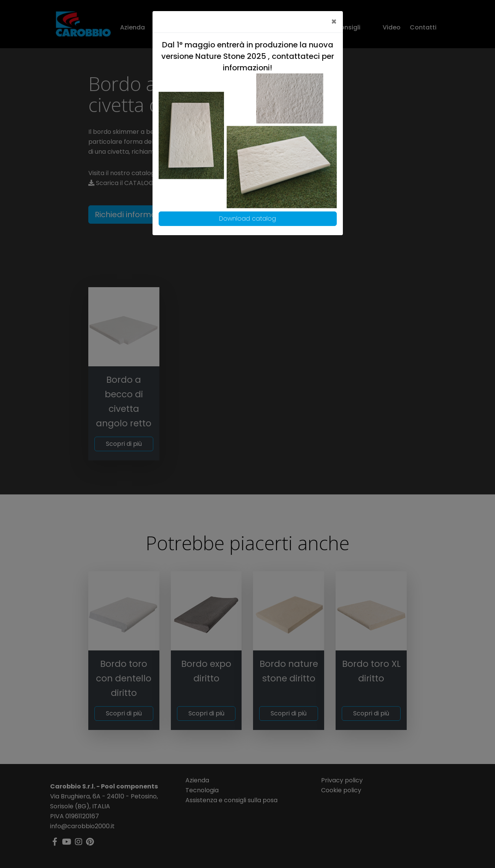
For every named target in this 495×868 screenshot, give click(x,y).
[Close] (334, 22)
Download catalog (247, 219)
